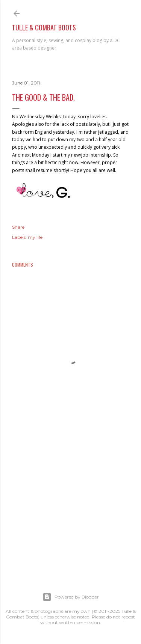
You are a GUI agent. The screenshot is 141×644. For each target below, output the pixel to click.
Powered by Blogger (71, 597)
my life (35, 237)
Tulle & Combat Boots (44, 27)
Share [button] (18, 227)
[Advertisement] (70, 508)
